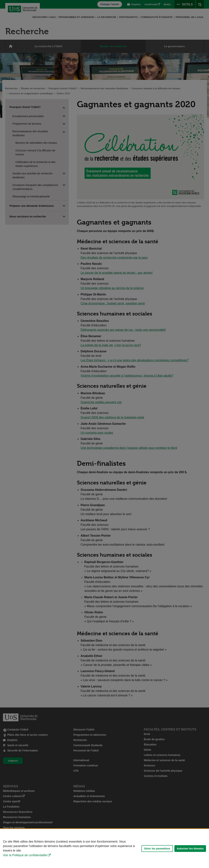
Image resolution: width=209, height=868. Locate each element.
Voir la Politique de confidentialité (25, 855)
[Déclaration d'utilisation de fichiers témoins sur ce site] (104, 848)
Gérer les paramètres (157, 849)
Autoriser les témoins (190, 849)
